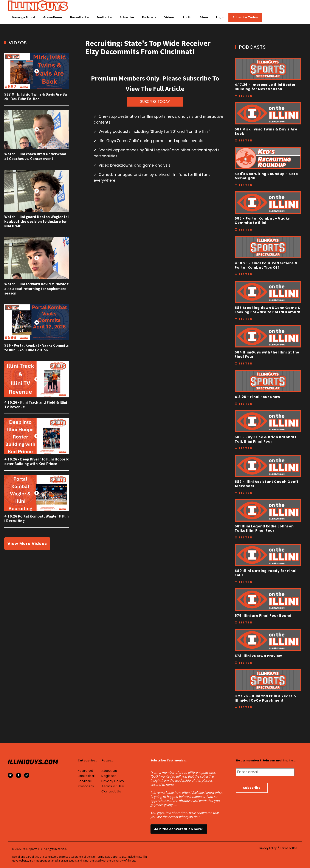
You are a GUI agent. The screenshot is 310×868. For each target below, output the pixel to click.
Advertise (127, 17)
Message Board (23, 17)
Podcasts (149, 17)
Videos (169, 17)
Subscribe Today (245, 17)
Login (220, 17)
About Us (109, 771)
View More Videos (27, 543)
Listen (246, 96)
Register (108, 776)
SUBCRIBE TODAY (155, 102)
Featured (85, 771)
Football (103, 17)
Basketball (78, 17)
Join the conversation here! (179, 829)
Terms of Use (113, 786)
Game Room (53, 17)
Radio (187, 17)
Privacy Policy (113, 781)
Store (204, 17)
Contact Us (111, 791)
